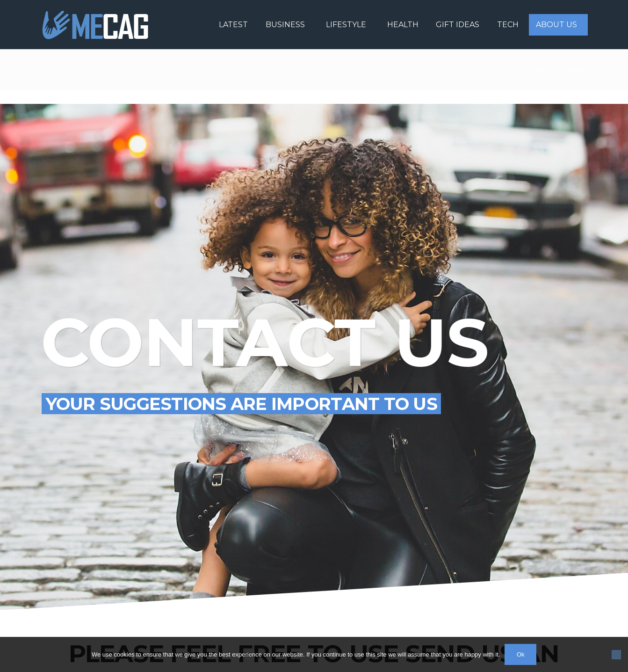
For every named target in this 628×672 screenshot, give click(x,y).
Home (531, 69)
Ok (521, 654)
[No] (616, 655)
